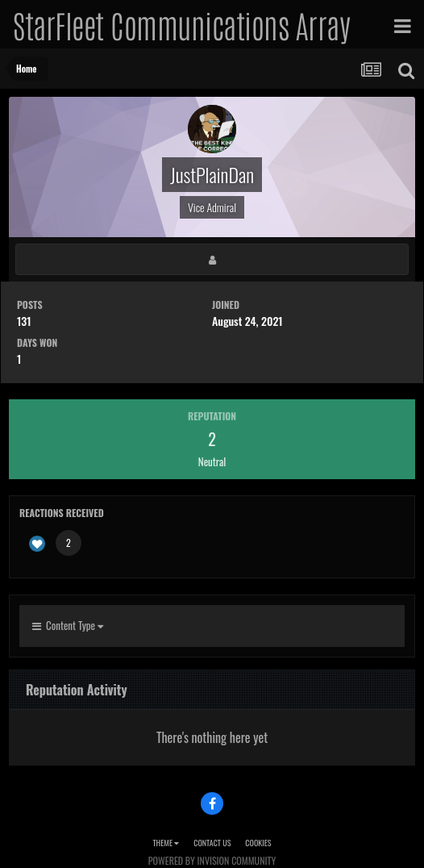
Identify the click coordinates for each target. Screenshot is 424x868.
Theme (166, 843)
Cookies (258, 843)
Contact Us (212, 843)
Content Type (68, 625)
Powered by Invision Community (212, 860)
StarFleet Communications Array (181, 24)
